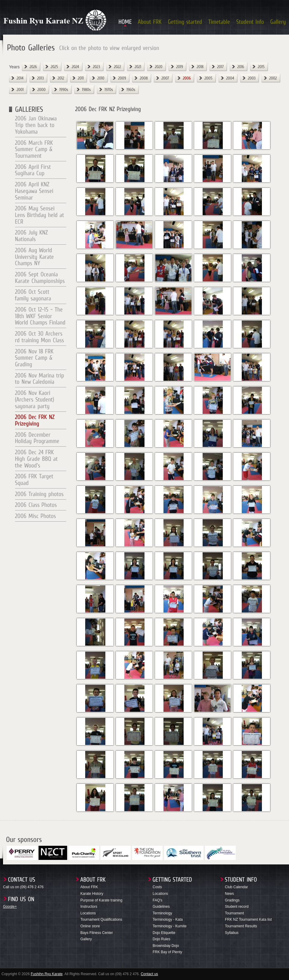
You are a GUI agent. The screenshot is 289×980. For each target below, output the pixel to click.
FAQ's (157, 900)
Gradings (232, 900)
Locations (88, 913)
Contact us (149, 974)
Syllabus (232, 933)
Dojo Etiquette (164, 933)
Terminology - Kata (168, 920)
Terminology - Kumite (170, 926)
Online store (90, 926)
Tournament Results (241, 926)
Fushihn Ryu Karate (47, 974)
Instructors (89, 907)
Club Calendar (236, 887)
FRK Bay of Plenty (167, 952)
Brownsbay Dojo (166, 946)
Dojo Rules (162, 939)
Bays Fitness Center (97, 933)
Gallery (86, 939)
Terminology (162, 913)
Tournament (234, 913)
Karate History (92, 894)
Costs (157, 887)
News (229, 894)
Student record (237, 907)
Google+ (10, 907)
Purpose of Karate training (101, 900)
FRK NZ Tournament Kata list (248, 920)
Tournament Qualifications (101, 920)
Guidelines (161, 907)
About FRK (89, 887)
